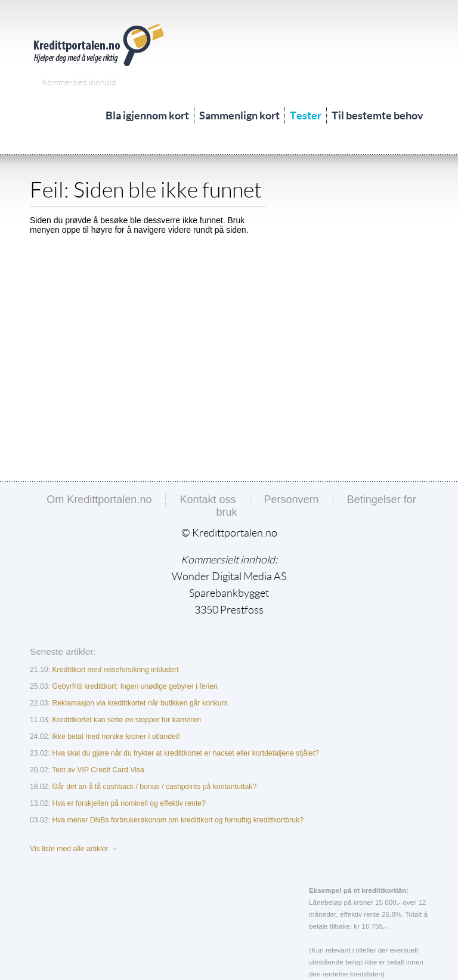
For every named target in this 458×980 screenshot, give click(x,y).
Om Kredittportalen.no (99, 500)
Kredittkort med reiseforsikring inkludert (115, 670)
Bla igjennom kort (147, 115)
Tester (306, 115)
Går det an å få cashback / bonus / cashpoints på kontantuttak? (154, 787)
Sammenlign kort (239, 115)
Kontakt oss (208, 500)
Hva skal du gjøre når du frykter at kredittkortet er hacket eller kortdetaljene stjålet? (185, 753)
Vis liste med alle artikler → (74, 849)
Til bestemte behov (377, 115)
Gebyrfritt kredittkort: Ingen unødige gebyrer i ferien (134, 686)
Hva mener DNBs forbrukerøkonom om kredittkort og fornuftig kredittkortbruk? (178, 820)
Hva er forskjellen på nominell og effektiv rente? (129, 803)
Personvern (292, 500)
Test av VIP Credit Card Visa (98, 770)
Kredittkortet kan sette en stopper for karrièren (126, 720)
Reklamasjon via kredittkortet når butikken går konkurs (140, 703)
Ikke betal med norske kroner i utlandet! (116, 736)
